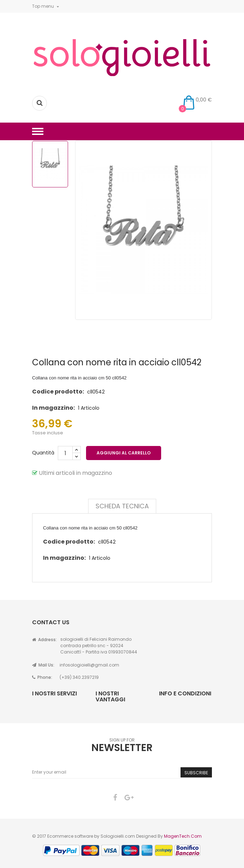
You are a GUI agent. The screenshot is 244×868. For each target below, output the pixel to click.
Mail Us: (43, 665)
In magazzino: (53, 408)
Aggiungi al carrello (124, 453)
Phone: (42, 677)
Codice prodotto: (58, 392)
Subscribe (196, 773)
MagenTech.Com (183, 836)
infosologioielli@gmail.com (89, 665)
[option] (50, 164)
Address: (44, 640)
